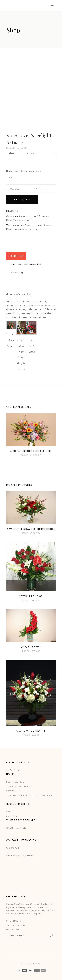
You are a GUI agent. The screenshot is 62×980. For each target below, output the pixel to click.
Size (11, 153)
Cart (8, 812)
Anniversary (25, 216)
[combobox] (40, 153)
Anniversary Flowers (23, 225)
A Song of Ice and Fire (31, 731)
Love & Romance (40, 216)
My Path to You (31, 647)
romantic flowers (43, 225)
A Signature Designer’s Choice (31, 451)
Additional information (24, 264)
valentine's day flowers (25, 229)
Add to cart (22, 199)
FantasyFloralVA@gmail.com (20, 855)
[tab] (16, 256)
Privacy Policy (13, 930)
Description (16, 256)
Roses (9, 220)
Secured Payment (15, 921)
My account (12, 816)
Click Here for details (16, 828)
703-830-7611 (12, 848)
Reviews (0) (15, 273)
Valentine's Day (21, 220)
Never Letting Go (31, 596)
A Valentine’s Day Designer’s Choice (31, 529)
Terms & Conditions (15, 925)
